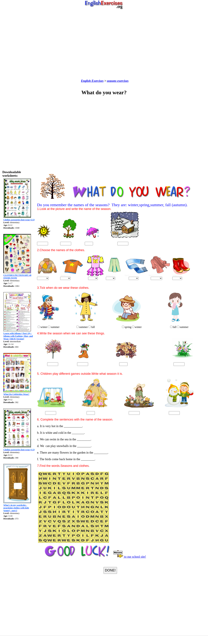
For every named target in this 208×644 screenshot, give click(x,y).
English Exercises (92, 81)
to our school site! (130, 557)
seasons (112, 81)
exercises (123, 81)
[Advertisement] (103, 44)
